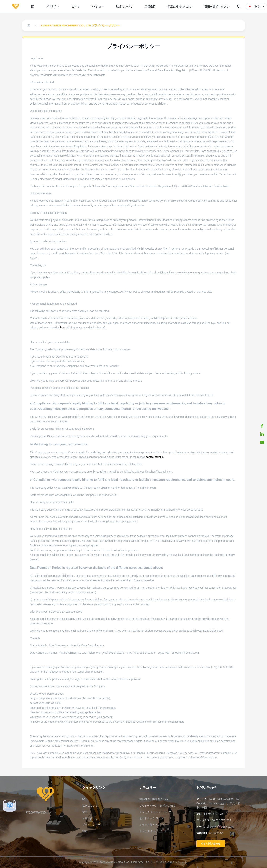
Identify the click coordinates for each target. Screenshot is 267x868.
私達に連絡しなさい (180, 6)
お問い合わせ (90, 818)
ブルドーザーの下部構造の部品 (157, 806)
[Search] (239, 6)
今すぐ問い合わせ (211, 844)
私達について (124, 6)
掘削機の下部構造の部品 (154, 799)
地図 (85, 831)
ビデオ (76, 6)
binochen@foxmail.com (220, 827)
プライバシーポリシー (95, 825)
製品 (85, 812)
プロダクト (53, 6)
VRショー (98, 6)
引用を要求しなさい (217, 6)
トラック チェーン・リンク (155, 812)
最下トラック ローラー (153, 818)
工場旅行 (150, 6)
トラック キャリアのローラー (156, 831)
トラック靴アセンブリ (152, 825)
